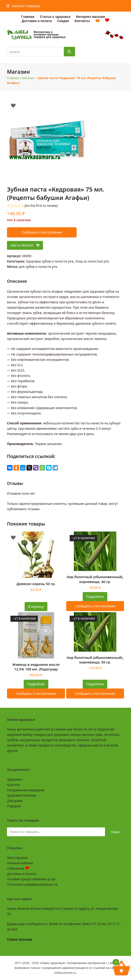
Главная (13, 78)
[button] (23, 6)
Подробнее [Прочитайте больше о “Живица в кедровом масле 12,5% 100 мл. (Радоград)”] (36, 684)
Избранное (18, 868)
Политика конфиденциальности (32, 884)
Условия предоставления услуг (31, 879)
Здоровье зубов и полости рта (50, 261)
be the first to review (41, 206)
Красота (13, 785)
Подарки (14, 806)
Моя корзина (17, 858)
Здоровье (15, 779)
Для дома (15, 801)
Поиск (116, 832)
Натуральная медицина (26, 790)
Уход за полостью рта (92, 261)
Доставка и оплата (21, 874)
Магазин (28, 78)
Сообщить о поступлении (42, 232)
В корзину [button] (36, 607)
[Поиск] (69, 52)
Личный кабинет (20, 863)
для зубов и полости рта (38, 267)
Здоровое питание (22, 795)
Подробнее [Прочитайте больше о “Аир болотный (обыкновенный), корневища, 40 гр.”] (95, 597)
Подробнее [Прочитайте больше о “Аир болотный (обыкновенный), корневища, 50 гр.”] (95, 684)
